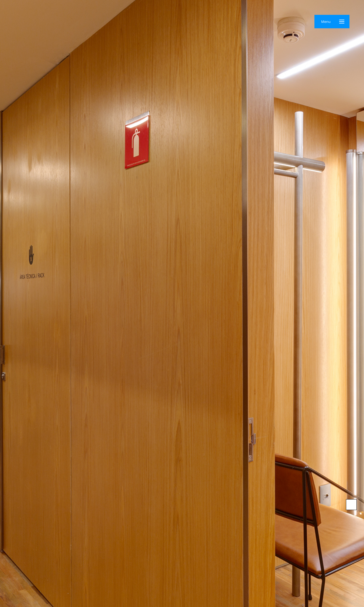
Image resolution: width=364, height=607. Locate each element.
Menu (326, 22)
